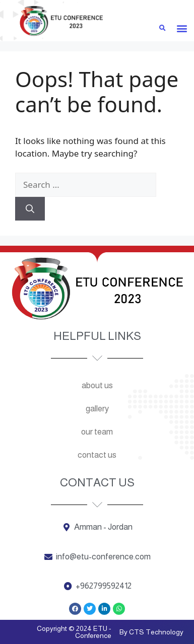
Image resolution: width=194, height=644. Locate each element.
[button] (182, 28)
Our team (97, 432)
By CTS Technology (151, 632)
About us (97, 385)
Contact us (97, 455)
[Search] (30, 209)
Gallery (97, 409)
